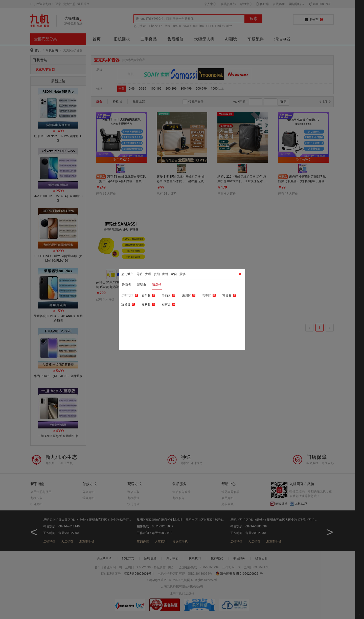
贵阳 (157, 274)
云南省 (126, 285)
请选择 (157, 284)
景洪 (183, 274)
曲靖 (165, 274)
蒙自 (174, 274)
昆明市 (142, 285)
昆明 (140, 274)
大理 (148, 274)
